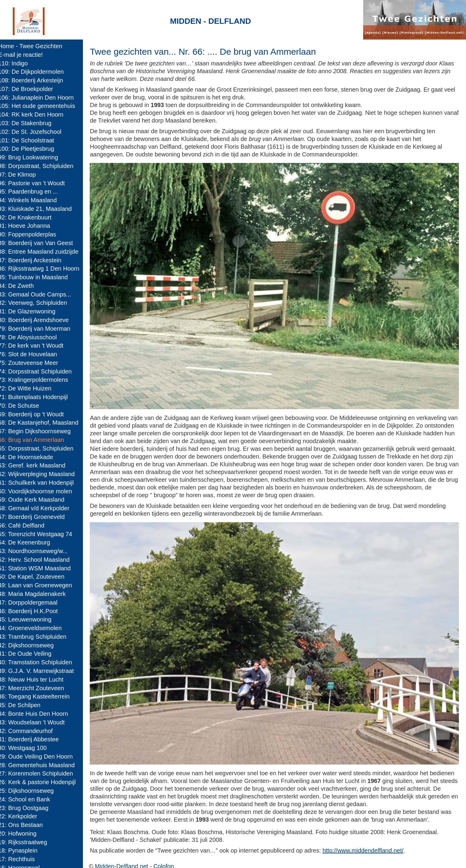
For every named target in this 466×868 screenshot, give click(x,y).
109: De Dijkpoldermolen (35, 72)
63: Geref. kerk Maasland (36, 465)
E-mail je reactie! (25, 55)
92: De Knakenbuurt (29, 217)
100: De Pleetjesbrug (30, 149)
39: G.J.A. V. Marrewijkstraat (40, 671)
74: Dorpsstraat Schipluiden (39, 371)
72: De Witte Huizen (29, 388)
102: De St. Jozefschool (34, 132)
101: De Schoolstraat (30, 140)
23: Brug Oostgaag (27, 808)
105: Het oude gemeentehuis (41, 106)
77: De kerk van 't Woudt (35, 346)
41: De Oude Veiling (29, 654)
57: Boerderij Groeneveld (36, 517)
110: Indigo (17, 63)
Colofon (170, 858)
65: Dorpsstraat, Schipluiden (40, 448)
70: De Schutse (23, 406)
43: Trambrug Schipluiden (37, 637)
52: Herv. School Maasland (38, 560)
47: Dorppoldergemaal (32, 602)
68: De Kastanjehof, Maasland (42, 423)
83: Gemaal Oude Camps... (39, 294)
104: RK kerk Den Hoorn (35, 114)
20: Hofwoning (22, 834)
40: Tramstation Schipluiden (39, 662)
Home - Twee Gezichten (34, 46)
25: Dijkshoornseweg (30, 791)
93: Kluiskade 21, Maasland (39, 209)
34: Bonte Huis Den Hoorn (37, 714)
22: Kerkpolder (22, 816)
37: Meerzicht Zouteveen (35, 688)
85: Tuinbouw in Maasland (37, 277)
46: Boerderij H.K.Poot (32, 611)
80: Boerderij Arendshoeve (38, 320)
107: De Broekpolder (30, 89)
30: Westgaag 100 (27, 748)
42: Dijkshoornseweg (30, 645)
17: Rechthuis (21, 859)
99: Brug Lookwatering (32, 157)
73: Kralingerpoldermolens (37, 380)
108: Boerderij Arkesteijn (35, 80)
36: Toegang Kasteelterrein (38, 696)
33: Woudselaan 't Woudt (36, 722)
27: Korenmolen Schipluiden (40, 773)
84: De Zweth (20, 286)
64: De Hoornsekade (30, 457)
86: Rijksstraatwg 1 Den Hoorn (43, 269)
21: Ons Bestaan (25, 825)
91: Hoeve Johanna (28, 226)
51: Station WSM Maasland (39, 568)
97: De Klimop (21, 175)
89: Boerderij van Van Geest (40, 243)
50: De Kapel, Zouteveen (36, 577)
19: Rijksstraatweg (27, 842)
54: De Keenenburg (28, 542)
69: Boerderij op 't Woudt (35, 414)
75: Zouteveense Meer (32, 363)
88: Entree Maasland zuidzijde (42, 252)
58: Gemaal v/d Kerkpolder (38, 508)
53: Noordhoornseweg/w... (37, 551)
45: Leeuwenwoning (29, 619)
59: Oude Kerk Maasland (36, 500)
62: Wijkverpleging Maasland (41, 474)
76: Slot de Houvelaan (32, 354)
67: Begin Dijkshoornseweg (39, 431)
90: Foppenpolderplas (31, 234)
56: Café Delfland (26, 525)
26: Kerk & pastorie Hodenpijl (41, 782)
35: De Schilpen (23, 705)
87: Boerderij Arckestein (34, 260)
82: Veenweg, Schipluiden (37, 303)
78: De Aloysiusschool (32, 337)
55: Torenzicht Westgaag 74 (39, 534)
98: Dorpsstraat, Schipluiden (40, 166)
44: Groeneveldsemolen (34, 628)
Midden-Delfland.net (128, 858)
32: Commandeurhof (30, 731)
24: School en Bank (28, 799)
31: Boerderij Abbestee (33, 739)
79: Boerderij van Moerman (38, 329)
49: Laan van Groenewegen (39, 585)
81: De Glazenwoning (31, 311)
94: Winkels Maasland (32, 200)
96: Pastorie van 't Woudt (36, 183)
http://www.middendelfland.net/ (369, 842)
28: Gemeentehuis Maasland (41, 765)
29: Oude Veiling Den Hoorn (40, 756)
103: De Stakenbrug (29, 123)
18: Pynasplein (22, 850)
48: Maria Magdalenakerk (36, 594)
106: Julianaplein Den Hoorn (40, 98)
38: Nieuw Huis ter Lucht (35, 679)
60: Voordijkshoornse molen (39, 491)
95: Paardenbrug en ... (32, 192)
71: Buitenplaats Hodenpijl (37, 397)
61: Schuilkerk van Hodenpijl (40, 483)
